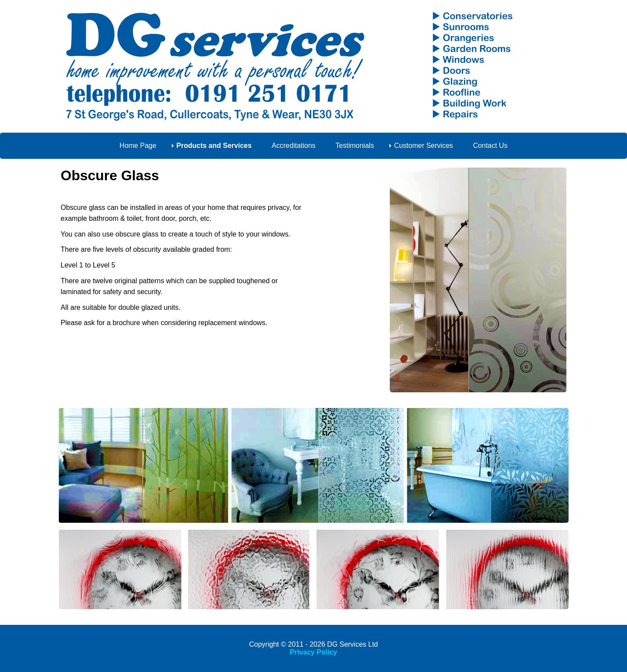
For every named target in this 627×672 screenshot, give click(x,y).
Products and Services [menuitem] (214, 146)
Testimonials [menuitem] (355, 146)
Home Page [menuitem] (138, 146)
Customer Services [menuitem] (424, 146)
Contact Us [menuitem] (490, 146)
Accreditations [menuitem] (294, 146)
